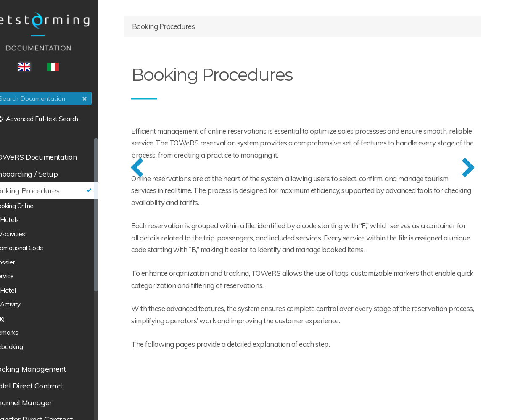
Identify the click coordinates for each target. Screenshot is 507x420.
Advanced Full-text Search (66, 120)
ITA (77, 68)
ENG (49, 68)
